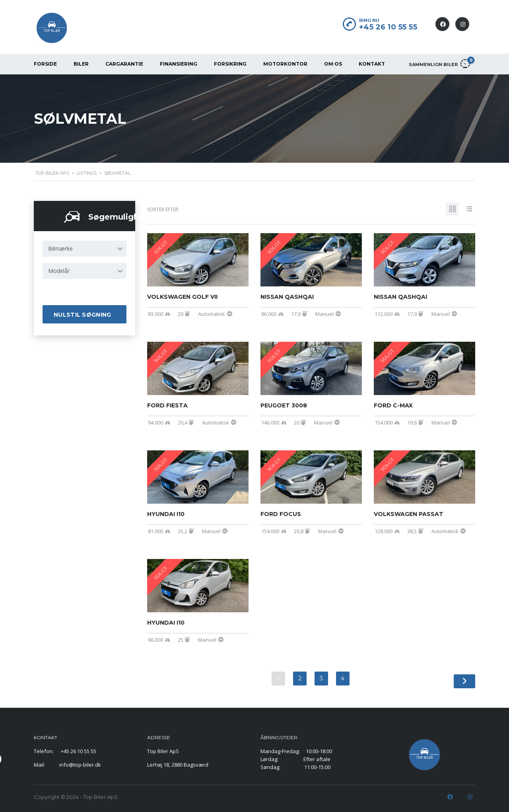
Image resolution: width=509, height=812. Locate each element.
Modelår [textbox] (59, 271)
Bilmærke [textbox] (60, 248)
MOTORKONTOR (285, 64)
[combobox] (85, 249)
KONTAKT (372, 64)
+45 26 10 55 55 (388, 27)
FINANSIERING (179, 64)
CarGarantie (124, 64)
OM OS (333, 64)
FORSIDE (45, 64)
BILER (81, 64)
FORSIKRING (230, 64)
